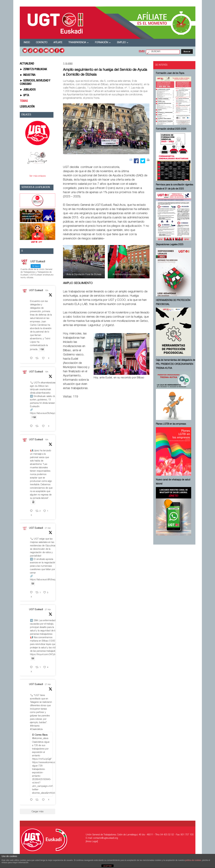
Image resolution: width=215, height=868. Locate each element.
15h (47, 291)
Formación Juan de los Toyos (170, 73)
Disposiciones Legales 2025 (170, 245)
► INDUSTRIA (28, 75)
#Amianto (35, 726)
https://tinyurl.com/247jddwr (44, 655)
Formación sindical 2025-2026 (171, 129)
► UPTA (24, 96)
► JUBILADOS (28, 90)
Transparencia (78, 43)
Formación (103, 43)
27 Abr (48, 528)
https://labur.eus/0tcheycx (43, 413)
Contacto (42, 43)
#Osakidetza (36, 729)
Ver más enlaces (38, 176)
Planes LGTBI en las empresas (171, 424)
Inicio (27, 43)
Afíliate (58, 43)
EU (143, 52)
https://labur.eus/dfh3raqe (43, 580)
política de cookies (193, 860)
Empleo (123, 43)
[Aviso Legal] (92, 842)
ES (140, 52)
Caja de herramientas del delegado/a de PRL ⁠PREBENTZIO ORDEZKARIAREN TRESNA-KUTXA (175, 364)
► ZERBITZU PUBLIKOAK (33, 70)
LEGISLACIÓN (27, 107)
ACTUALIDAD (27, 64)
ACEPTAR (107, 866)
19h (47, 372)
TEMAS (24, 101)
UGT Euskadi (36, 291)
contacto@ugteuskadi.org (106, 838)
